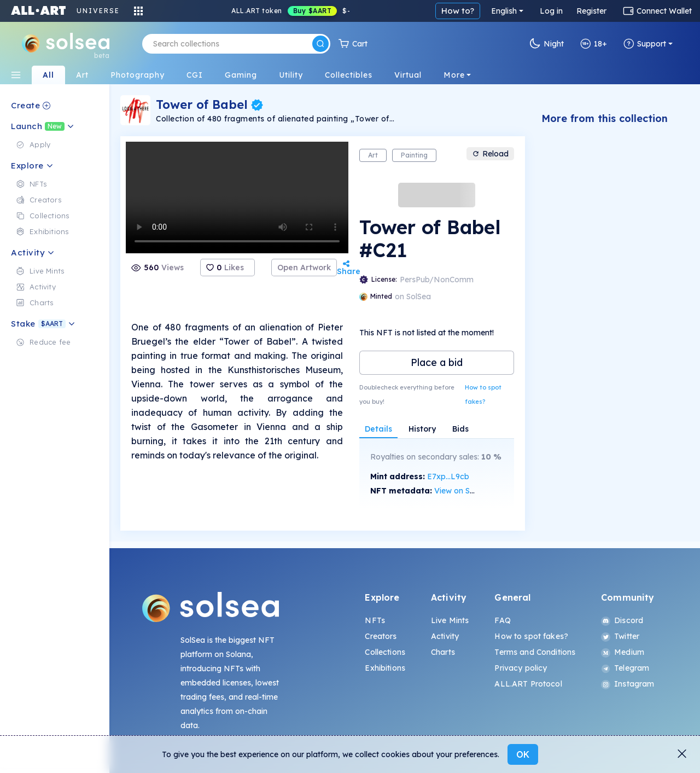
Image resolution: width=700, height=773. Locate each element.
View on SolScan (464, 491)
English (504, 11)
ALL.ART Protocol (528, 684)
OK (523, 754)
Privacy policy (521, 668)
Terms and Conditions (535, 652)
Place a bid (437, 362)
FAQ (502, 620)
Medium (623, 652)
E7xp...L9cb (448, 476)
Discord (622, 620)
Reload (490, 154)
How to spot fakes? (483, 394)
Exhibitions (385, 668)
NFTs (375, 620)
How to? (458, 11)
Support (645, 44)
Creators (381, 636)
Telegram (625, 668)
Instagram (628, 684)
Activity (445, 636)
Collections (385, 652)
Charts (443, 652)
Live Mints (450, 620)
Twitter (620, 636)
